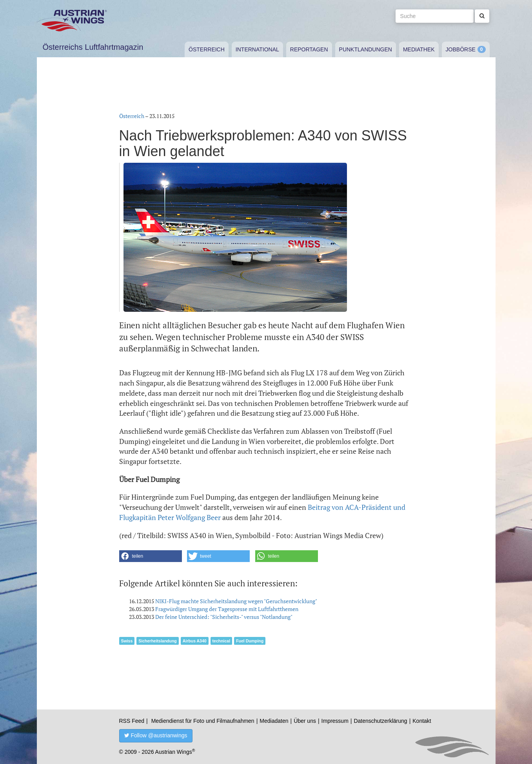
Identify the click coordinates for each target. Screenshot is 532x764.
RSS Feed (132, 721)
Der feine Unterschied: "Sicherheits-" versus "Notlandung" (224, 617)
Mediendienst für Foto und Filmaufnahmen (203, 721)
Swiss (127, 641)
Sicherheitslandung (157, 641)
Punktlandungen (366, 49)
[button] (151, 556)
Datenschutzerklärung (380, 721)
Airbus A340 (195, 641)
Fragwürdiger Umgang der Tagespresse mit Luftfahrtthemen (227, 609)
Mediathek (419, 49)
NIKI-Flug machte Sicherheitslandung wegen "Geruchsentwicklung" (236, 601)
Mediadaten (274, 721)
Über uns (305, 721)
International (257, 49)
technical (222, 641)
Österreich (207, 49)
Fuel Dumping (250, 641)
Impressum (335, 721)
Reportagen (309, 49)
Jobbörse (461, 49)
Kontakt (422, 721)
